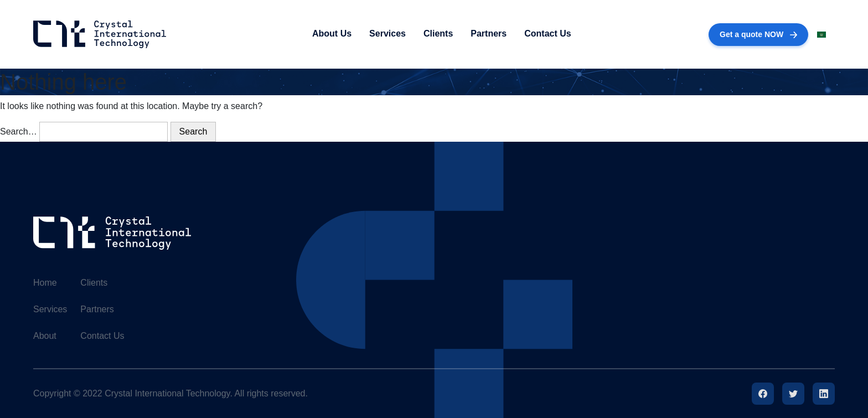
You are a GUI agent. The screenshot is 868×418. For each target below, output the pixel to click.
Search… (19, 131)
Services (387, 33)
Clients (438, 33)
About (45, 336)
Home (45, 283)
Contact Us (547, 33)
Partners (489, 33)
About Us (332, 33)
